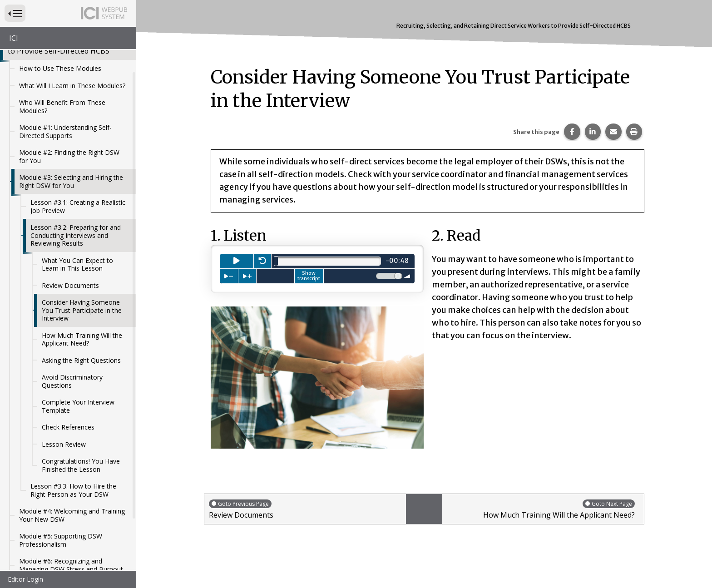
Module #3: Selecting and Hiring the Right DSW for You (71, 122)
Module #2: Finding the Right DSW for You (69, 97)
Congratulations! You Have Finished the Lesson (81, 406)
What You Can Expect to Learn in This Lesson (77, 205)
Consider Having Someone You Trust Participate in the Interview (82, 251)
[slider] (276, 261)
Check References (68, 368)
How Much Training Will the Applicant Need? (82, 280)
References (36, 544)
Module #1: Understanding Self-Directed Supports (65, 72)
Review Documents (70, 226)
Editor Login (25, 579)
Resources (35, 527)
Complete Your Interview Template (78, 347)
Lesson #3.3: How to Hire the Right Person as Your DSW (73, 431)
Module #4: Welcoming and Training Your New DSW (72, 456)
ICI (14, 38)
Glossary (32, 561)
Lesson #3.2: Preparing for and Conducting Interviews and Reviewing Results (76, 176)
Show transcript (309, 276)
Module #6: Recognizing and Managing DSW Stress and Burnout (71, 506)
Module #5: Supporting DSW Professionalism (61, 481)
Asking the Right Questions (81, 301)
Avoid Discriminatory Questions (72, 322)
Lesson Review (64, 385)
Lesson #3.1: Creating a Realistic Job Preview (78, 147)
